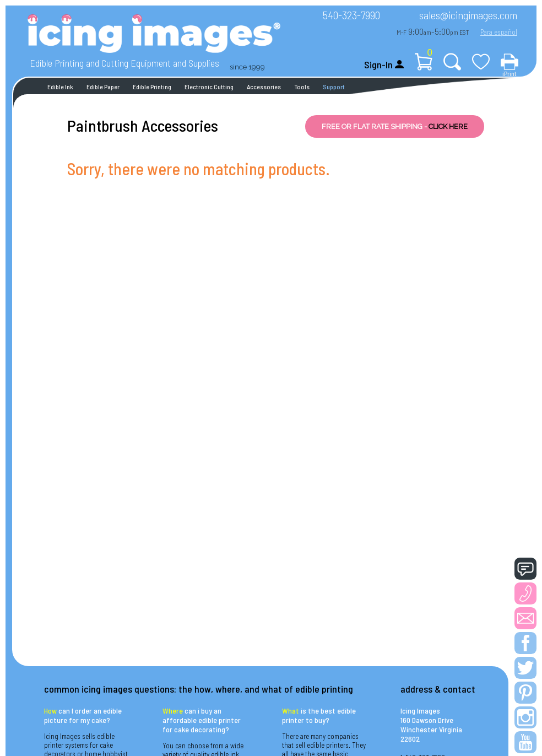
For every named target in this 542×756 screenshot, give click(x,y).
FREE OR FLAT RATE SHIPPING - (395, 126)
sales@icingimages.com (468, 15)
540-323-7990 (351, 15)
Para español (499, 32)
